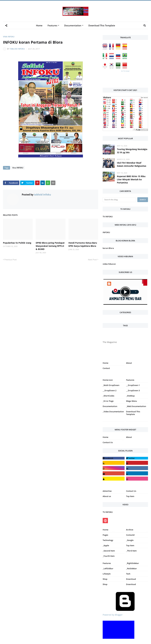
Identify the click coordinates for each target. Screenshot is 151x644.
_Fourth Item (109, 556)
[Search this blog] (119, 200)
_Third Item (131, 551)
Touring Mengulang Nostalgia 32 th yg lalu (132, 151)
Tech (128, 574)
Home (105, 363)
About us (107, 496)
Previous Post (11, 260)
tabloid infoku (17, 49)
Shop (105, 579)
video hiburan (109, 264)
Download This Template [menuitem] (102, 25)
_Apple (106, 545)
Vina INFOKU (9, 37)
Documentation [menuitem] (73, 25)
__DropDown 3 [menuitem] (133, 390)
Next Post (92, 260)
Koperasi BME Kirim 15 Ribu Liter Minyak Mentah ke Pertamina (131, 179)
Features (107, 563)
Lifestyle (107, 574)
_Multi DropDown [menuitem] (111, 385)
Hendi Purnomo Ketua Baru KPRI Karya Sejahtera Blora (83, 244)
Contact (106, 368)
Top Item (130, 496)
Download (131, 579)
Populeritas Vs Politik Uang (17, 243)
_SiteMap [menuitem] (130, 396)
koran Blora (108, 248)
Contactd (130, 535)
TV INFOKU (108, 217)
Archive (130, 530)
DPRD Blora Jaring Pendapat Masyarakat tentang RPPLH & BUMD (50, 246)
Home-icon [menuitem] (108, 380)
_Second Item (109, 551)
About (129, 363)
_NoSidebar (131, 568)
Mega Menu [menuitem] (131, 401)
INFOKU (106, 232)
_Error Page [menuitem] (108, 401)
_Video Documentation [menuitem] (113, 412)
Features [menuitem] (52, 25)
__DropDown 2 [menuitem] (109, 390)
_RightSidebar (133, 563)
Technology (108, 540)
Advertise (107, 491)
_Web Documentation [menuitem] (136, 406)
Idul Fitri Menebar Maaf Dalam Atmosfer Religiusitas (132, 164)
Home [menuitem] (39, 25)
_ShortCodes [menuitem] (108, 396)
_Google (130, 540)
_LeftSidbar (108, 568)
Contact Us (108, 442)
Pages (105, 535)
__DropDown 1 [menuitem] (133, 385)
